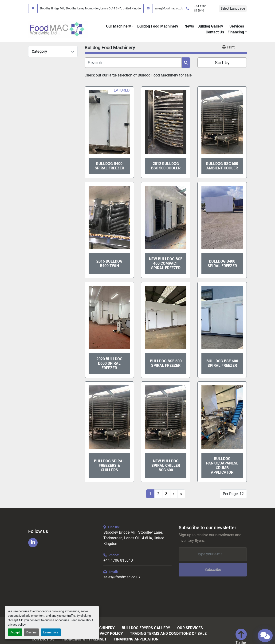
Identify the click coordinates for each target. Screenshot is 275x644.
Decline (31, 632)
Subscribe (213, 570)
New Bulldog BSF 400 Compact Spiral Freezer (166, 263)
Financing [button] (236, 32)
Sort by (222, 63)
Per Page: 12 (233, 494)
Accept (15, 632)
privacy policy (17, 625)
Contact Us (215, 32)
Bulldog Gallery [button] (210, 26)
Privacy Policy (108, 634)
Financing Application (136, 639)
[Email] (213, 554)
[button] (120, 26)
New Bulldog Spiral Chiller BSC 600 (166, 466)
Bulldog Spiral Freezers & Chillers (109, 466)
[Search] (133, 63)
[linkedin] (33, 543)
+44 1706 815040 (200, 8)
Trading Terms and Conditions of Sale (168, 634)
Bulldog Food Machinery (158, 26)
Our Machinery (118, 26)
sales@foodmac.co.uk (169, 8)
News (189, 26)
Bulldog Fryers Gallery (146, 628)
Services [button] (237, 26)
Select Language (233, 8)
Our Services (190, 628)
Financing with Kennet (84, 639)
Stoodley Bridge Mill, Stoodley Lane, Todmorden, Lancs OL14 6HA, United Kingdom (91, 8)
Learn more (51, 632)
